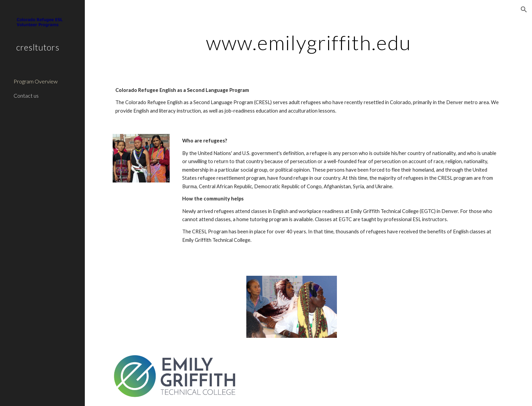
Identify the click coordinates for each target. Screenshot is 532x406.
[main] (308, 42)
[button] (524, 9)
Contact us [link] (26, 95)
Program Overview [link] (36, 81)
